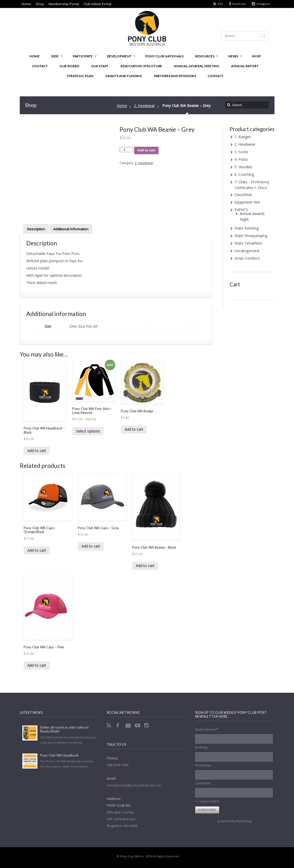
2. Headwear (144, 106)
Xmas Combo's (247, 258)
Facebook (239, 4)
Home (122, 106)
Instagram (263, 4)
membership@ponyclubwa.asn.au (134, 785)
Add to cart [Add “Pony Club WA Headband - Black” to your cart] (37, 451)
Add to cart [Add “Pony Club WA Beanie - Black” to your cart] (145, 566)
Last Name (203, 783)
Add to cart (146, 150)
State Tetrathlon (248, 243)
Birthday (201, 747)
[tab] (36, 229)
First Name (203, 765)
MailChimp (244, 821)
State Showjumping (251, 236)
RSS (220, 4)
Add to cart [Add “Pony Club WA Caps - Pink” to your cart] (37, 665)
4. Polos (241, 159)
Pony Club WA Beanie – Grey (186, 106)
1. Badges (243, 137)
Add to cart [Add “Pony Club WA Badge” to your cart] (134, 429)
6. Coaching (244, 174)
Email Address (207, 729)
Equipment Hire (247, 202)
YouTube (138, 725)
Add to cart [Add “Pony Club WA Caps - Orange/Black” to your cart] (37, 550)
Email (129, 725)
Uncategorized (247, 251)
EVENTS (241, 210)
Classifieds (243, 195)
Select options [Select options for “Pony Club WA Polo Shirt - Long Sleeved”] (88, 431)
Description (36, 229)
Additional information (71, 229)
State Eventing (247, 228)
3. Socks (241, 152)
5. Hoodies (243, 167)
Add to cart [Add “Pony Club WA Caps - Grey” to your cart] (91, 546)
